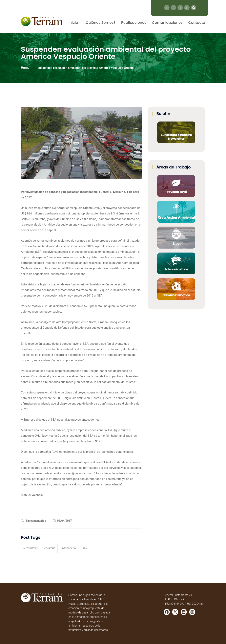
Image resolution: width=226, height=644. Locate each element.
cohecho (50, 548)
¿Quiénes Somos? (100, 22)
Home (25, 68)
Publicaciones (134, 22)
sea (85, 548)
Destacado (69, 548)
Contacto (197, 22)
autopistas (31, 548)
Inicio (73, 22)
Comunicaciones (167, 22)
